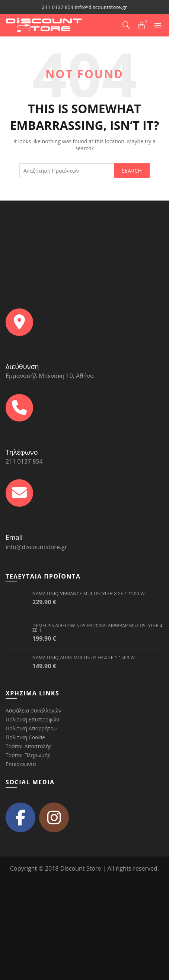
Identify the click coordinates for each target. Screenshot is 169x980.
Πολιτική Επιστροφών (32, 719)
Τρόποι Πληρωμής (28, 755)
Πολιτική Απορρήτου (31, 728)
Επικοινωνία (21, 764)
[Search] (126, 25)
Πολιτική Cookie (25, 737)
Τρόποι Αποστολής (28, 746)
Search (132, 171)
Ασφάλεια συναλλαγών (33, 710)
